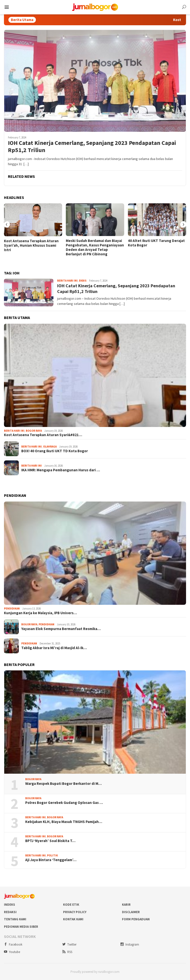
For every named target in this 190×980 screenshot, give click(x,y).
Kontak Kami (73, 919)
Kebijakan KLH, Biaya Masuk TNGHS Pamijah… (64, 822)
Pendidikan (12, 609)
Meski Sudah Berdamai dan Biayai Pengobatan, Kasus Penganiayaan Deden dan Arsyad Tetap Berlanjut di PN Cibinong (95, 247)
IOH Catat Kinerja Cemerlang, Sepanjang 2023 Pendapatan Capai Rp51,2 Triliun (92, 147)
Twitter (69, 944)
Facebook (13, 944)
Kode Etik (71, 905)
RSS (67, 952)
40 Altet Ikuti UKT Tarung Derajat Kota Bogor (156, 243)
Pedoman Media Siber (21, 927)
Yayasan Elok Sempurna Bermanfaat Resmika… (61, 629)
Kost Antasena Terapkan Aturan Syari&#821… (43, 435)
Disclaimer (131, 912)
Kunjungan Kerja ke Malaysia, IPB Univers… (40, 613)
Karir (126, 905)
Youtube (12, 952)
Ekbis (83, 281)
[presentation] (7, 224)
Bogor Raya (34, 431)
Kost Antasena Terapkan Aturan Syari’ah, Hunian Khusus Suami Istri (31, 245)
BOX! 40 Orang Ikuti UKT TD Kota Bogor (55, 451)
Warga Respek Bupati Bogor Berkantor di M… (63, 784)
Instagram (130, 944)
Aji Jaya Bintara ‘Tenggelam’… (51, 860)
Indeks (10, 905)
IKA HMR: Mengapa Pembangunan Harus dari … (61, 470)
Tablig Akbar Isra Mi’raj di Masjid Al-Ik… (54, 648)
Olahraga (50, 447)
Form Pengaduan (136, 919)
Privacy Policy (75, 912)
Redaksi (10, 912)
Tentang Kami (15, 919)
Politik (52, 855)
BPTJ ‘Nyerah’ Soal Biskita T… (50, 841)
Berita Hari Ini (67, 281)
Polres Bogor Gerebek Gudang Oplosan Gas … (64, 803)
